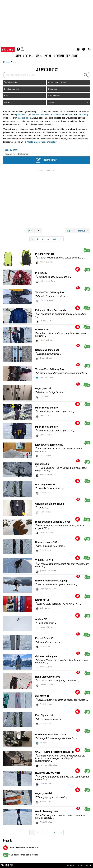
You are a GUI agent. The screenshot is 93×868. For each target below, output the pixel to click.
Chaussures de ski (57, 82)
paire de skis (22, 115)
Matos (6, 62)
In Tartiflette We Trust (66, 56)
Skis (6, 96)
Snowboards (54, 96)
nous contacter (85, 866)
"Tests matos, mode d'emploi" (42, 142)
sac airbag (83, 115)
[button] (84, 49)
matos (48, 56)
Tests (13, 62)
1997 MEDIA (8, 865)
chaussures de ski (41, 115)
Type (70, 231)
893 (55, 239)
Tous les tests (11, 82)
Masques (53, 89)
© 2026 (70, 866)
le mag (18, 56)
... (48, 239)
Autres (69, 102)
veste (70, 115)
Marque (83, 231)
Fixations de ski (11, 89)
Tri (30, 231)
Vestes (7, 102)
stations (28, 56)
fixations (57, 115)
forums (39, 56)
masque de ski (24, 118)
